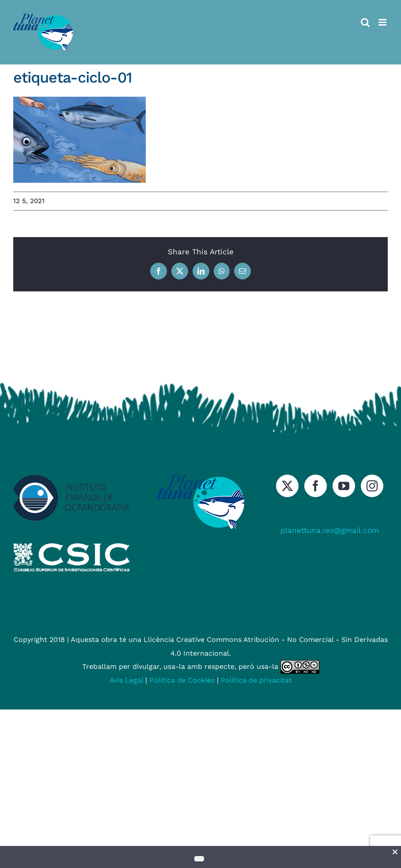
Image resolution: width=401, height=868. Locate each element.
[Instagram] (372, 486)
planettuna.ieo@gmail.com (330, 530)
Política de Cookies (182, 680)
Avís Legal (126, 680)
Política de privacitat (256, 680)
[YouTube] (344, 486)
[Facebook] (316, 486)
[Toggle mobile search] (365, 22)
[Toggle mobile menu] (383, 22)
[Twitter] (287, 486)
